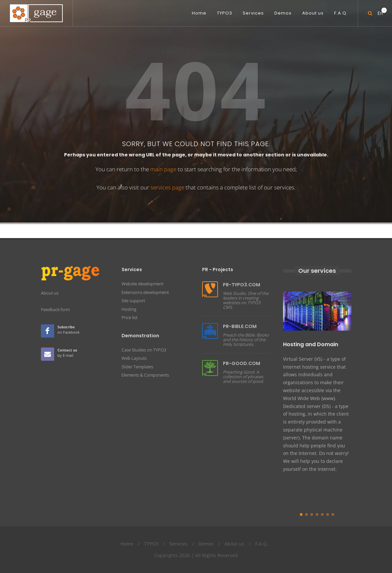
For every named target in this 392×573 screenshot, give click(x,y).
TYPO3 (151, 544)
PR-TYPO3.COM (242, 285)
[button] (301, 514)
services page (167, 187)
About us (234, 544)
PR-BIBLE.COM (240, 326)
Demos (206, 544)
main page (163, 169)
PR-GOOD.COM (242, 363)
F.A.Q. (262, 544)
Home (127, 544)
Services (178, 544)
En (380, 11)
